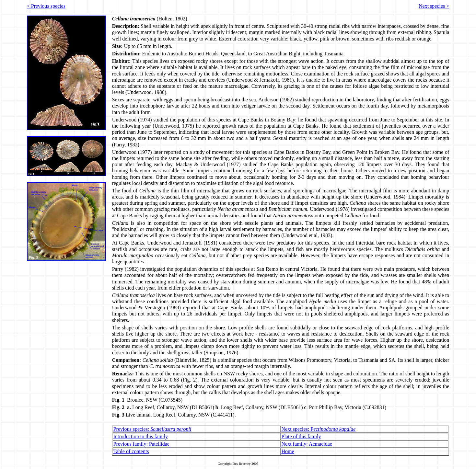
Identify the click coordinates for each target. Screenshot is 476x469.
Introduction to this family (141, 436)
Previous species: (152, 429)
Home (288, 451)
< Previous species (46, 6)
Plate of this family (301, 436)
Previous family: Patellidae (141, 444)
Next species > (434, 6)
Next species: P (319, 429)
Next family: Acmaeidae (307, 444)
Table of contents (131, 451)
